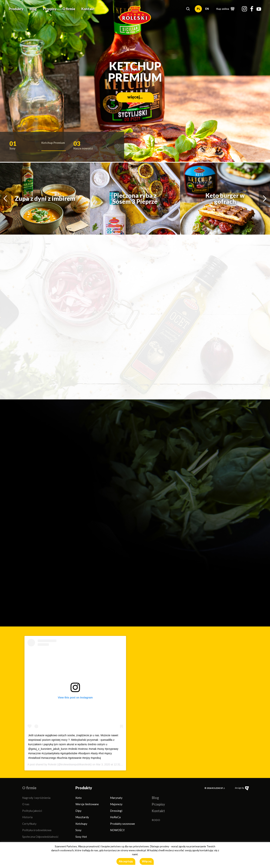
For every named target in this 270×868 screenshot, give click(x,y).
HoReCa (115, 817)
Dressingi (116, 811)
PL (199, 9)
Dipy (78, 811)
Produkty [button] (16, 9)
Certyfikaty (29, 824)
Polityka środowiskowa (37, 830)
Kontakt (88, 9)
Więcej (147, 861)
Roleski (52, 764)
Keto (79, 798)
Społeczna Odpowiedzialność (40, 837)
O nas (26, 804)
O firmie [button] (69, 9)
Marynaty (116, 798)
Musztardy (82, 817)
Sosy (78, 830)
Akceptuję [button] (126, 861)
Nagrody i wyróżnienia (36, 798)
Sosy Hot (81, 837)
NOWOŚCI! (117, 830)
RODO (156, 820)
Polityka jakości (32, 811)
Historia (27, 817)
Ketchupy (81, 824)
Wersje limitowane (87, 804)
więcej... (135, 97)
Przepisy (50, 9)
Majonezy (116, 804)
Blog (33, 9)
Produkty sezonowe (122, 824)
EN (207, 9)
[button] (188, 9)
